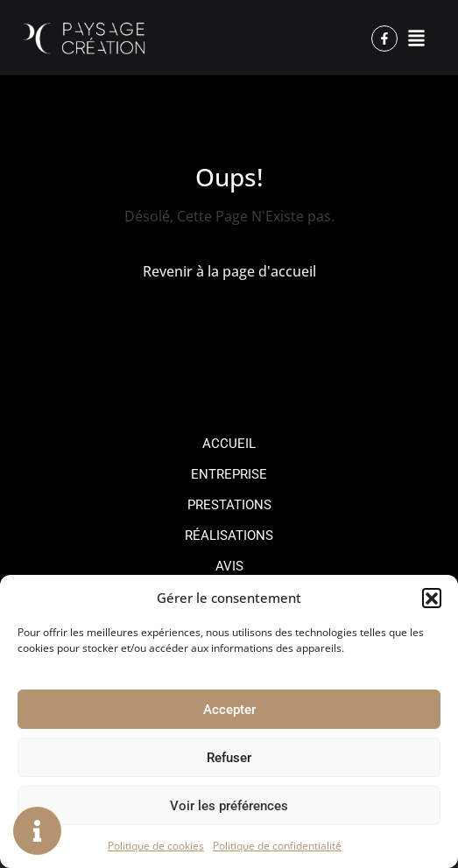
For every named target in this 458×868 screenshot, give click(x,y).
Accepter (229, 710)
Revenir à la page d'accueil (229, 271)
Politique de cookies (156, 846)
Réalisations (229, 535)
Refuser (229, 758)
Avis (229, 566)
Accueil (229, 444)
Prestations (229, 505)
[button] (432, 598)
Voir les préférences (229, 806)
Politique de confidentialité (277, 846)
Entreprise (229, 474)
